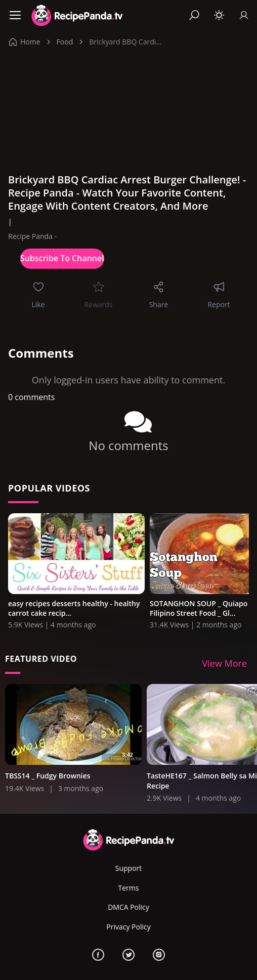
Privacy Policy (128, 927)
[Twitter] (128, 955)
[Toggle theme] (219, 15)
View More (225, 663)
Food (65, 42)
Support (129, 868)
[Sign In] (244, 15)
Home (25, 42)
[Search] (194, 15)
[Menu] (15, 15)
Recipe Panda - (32, 236)
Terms (129, 888)
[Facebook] (98, 955)
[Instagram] (159, 955)
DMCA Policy (128, 907)
